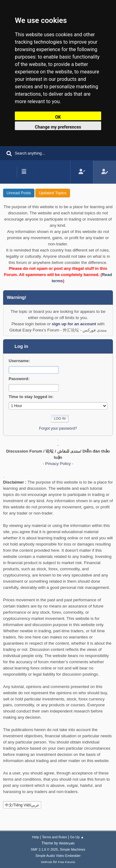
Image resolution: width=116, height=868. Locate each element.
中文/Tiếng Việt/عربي (22, 805)
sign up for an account (74, 324)
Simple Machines (73, 849)
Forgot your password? (58, 428)
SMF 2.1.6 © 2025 (44, 849)
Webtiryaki (67, 843)
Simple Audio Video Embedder (58, 856)
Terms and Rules (55, 837)
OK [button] (58, 117)
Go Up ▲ (77, 837)
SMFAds (47, 862)
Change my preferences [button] (58, 127)
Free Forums (67, 862)
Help (36, 837)
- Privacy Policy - (58, 464)
